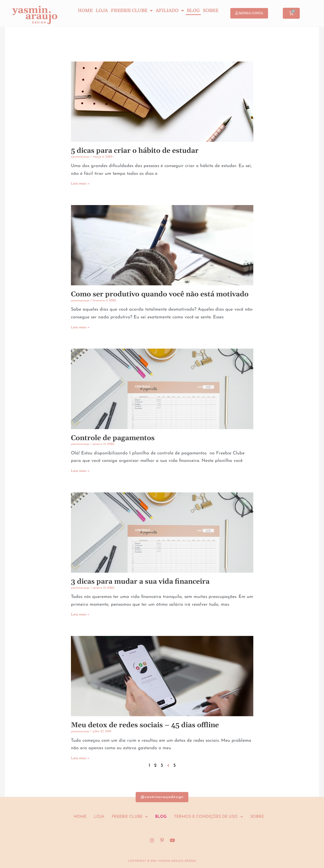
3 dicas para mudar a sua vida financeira (140, 582)
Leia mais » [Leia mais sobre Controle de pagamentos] (80, 471)
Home (85, 11)
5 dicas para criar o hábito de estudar (135, 151)
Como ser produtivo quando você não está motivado (160, 294)
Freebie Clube (132, 11)
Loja (102, 11)
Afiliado (170, 11)
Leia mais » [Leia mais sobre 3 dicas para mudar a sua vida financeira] (80, 615)
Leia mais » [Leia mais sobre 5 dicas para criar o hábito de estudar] (80, 184)
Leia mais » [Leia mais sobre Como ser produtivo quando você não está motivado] (80, 327)
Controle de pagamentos (113, 438)
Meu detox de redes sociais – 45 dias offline (145, 725)
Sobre (211, 11)
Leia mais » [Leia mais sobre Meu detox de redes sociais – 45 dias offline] (80, 758)
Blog (193, 11)
